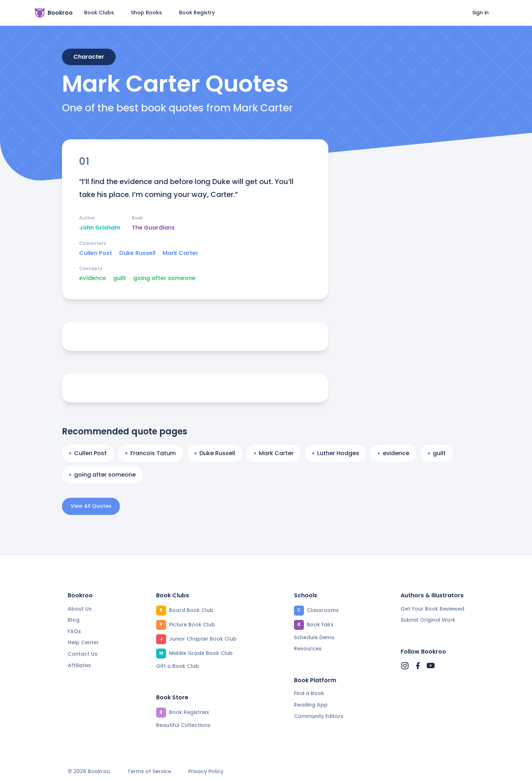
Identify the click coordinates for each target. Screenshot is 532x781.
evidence (93, 278)
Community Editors (319, 716)
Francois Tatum (151, 453)
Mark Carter (180, 253)
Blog (74, 620)
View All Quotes (91, 506)
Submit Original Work (428, 620)
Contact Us (83, 654)
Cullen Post (96, 253)
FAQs (74, 631)
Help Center (83, 642)
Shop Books (146, 13)
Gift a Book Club (178, 666)
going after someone (164, 278)
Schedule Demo (314, 637)
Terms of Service (149, 772)
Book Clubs (99, 13)
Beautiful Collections (183, 725)
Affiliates (79, 665)
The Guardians (153, 228)
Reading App (311, 705)
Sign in (480, 13)
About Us (80, 609)
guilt (120, 278)
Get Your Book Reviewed (432, 609)
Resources (308, 649)
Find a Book (309, 693)
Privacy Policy (206, 772)
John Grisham (100, 228)
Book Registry (197, 13)
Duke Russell (137, 253)
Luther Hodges (336, 453)
